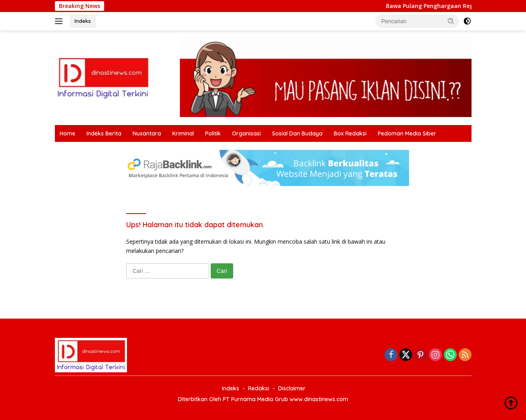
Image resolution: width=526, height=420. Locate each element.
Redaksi (259, 388)
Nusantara (147, 133)
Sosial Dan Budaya (297, 133)
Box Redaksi (350, 133)
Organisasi (246, 133)
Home (68, 133)
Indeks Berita (104, 133)
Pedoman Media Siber (407, 133)
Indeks (83, 21)
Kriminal (183, 133)
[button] (451, 21)
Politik (213, 133)
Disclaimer (292, 388)
